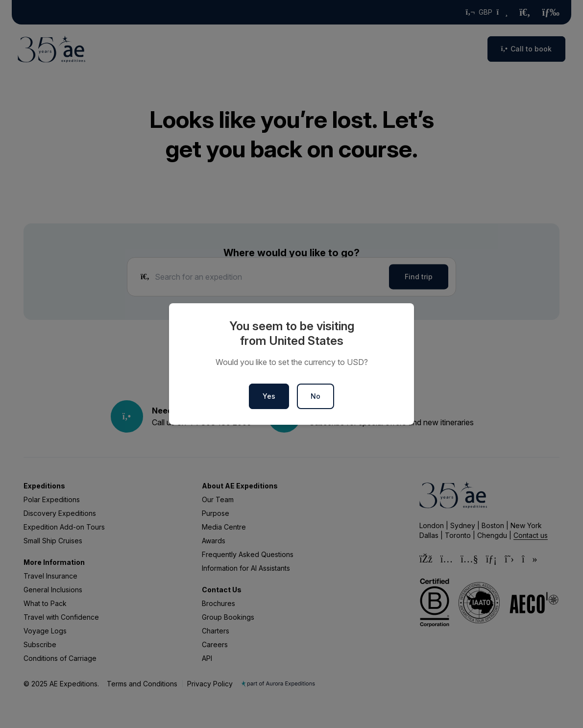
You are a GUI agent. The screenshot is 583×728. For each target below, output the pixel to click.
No (316, 396)
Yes (269, 396)
